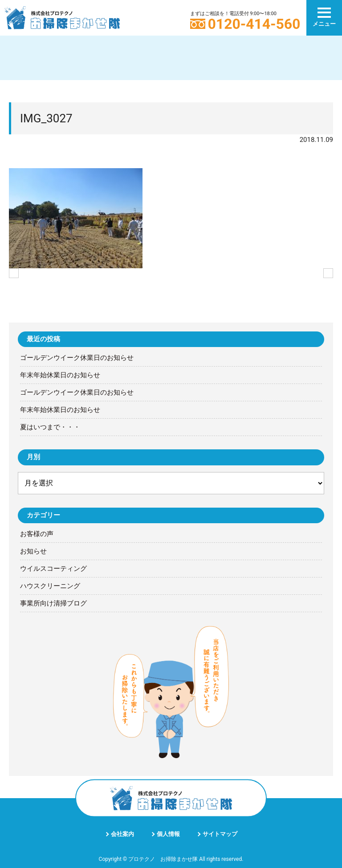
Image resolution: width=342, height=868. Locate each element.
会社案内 (122, 834)
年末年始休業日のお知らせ (60, 375)
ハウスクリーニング (50, 586)
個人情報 (168, 834)
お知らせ (33, 551)
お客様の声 (37, 534)
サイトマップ (220, 834)
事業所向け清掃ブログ (53, 603)
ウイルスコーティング (53, 569)
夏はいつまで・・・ (50, 427)
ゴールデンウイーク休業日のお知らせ (77, 358)
